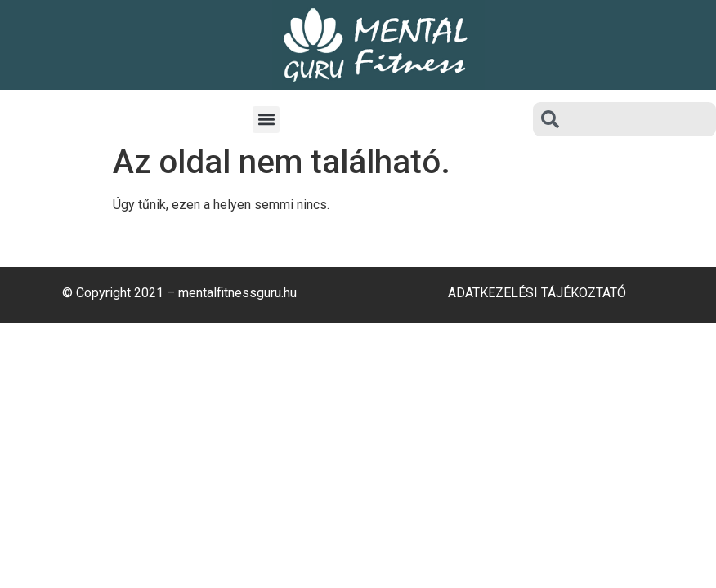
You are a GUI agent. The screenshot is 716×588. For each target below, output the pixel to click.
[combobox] (624, 119)
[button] (266, 120)
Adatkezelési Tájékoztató (537, 293)
